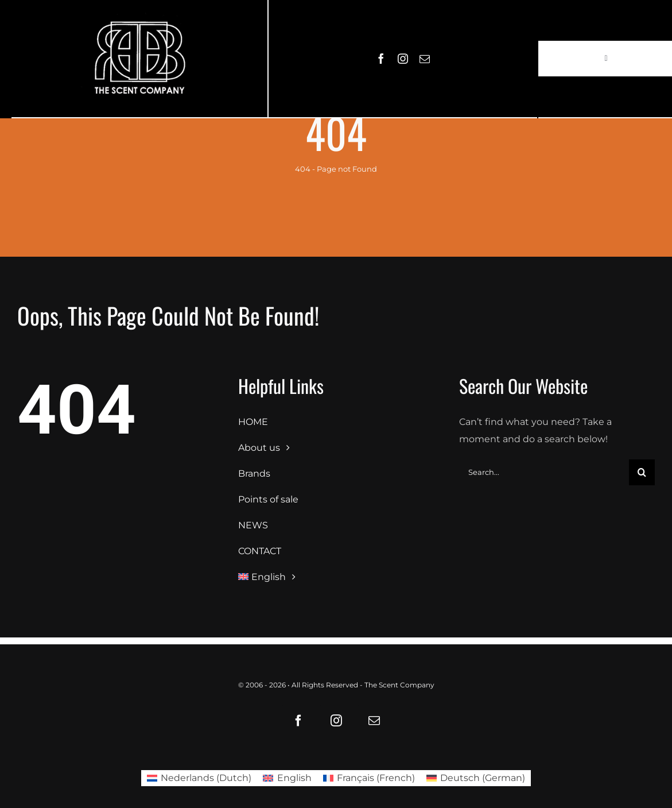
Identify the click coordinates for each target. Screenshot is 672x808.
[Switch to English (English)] (287, 778)
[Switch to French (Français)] (369, 778)
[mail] (425, 59)
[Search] (642, 472)
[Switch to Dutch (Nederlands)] (199, 778)
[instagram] (403, 59)
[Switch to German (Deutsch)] (476, 778)
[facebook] (381, 59)
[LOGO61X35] (139, 59)
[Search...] (544, 472)
